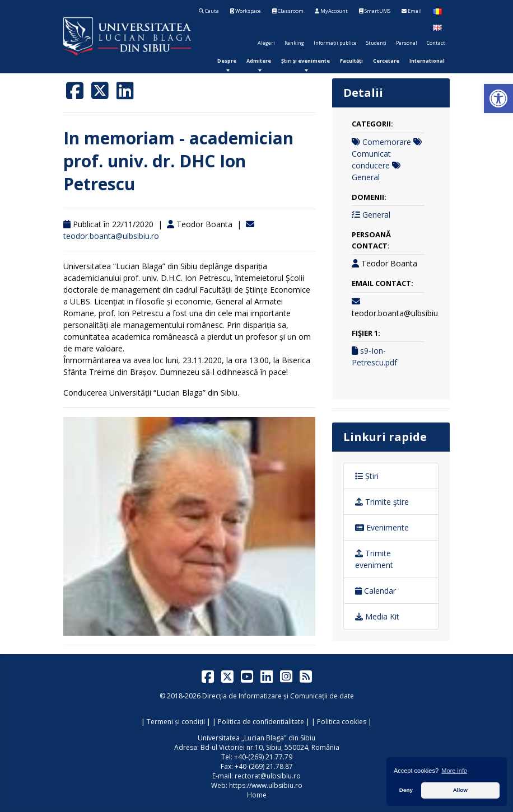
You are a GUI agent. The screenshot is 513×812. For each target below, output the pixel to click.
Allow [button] (460, 790)
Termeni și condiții (176, 722)
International (427, 61)
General (366, 177)
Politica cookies (342, 722)
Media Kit (377, 616)
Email (412, 11)
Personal (407, 43)
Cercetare (386, 61)
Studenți (376, 43)
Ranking (294, 43)
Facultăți (351, 61)
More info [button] (454, 771)
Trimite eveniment (374, 559)
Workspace (246, 11)
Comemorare (387, 142)
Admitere (259, 61)
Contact (436, 43)
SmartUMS (375, 11)
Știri (367, 476)
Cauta (209, 11)
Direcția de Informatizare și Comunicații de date (278, 696)
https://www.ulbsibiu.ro (266, 785)
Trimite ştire (382, 502)
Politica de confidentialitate (261, 722)
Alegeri (266, 43)
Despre (227, 61)
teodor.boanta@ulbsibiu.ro (111, 236)
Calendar (376, 591)
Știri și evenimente (306, 61)
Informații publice (335, 43)
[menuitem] (227, 61)
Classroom (288, 11)
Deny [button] (406, 790)
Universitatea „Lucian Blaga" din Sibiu (256, 738)
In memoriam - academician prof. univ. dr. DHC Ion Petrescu (178, 161)
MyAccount (331, 11)
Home (257, 795)
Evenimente (382, 527)
